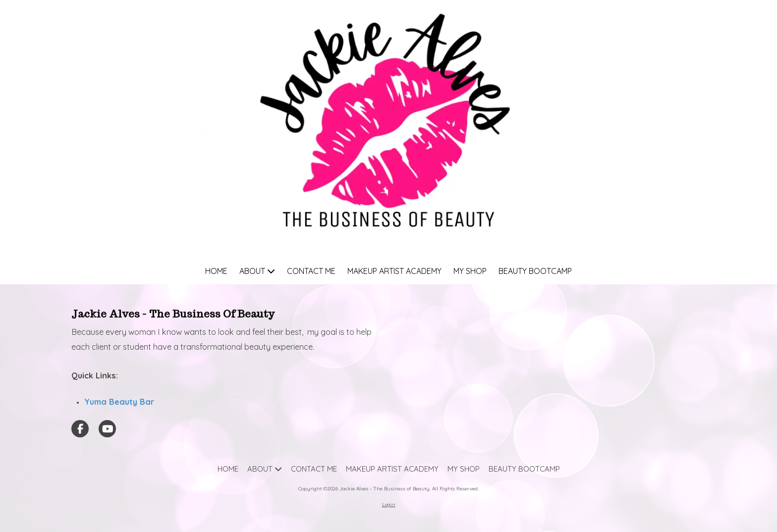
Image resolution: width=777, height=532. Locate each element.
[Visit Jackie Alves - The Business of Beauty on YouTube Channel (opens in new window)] (107, 429)
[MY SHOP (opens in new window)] (470, 272)
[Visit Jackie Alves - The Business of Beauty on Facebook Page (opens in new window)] (80, 429)
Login (389, 505)
